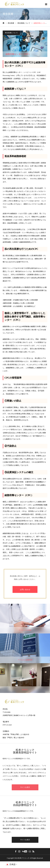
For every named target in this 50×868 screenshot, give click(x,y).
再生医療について (11, 33)
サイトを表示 (25, 787)
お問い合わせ (25, 590)
